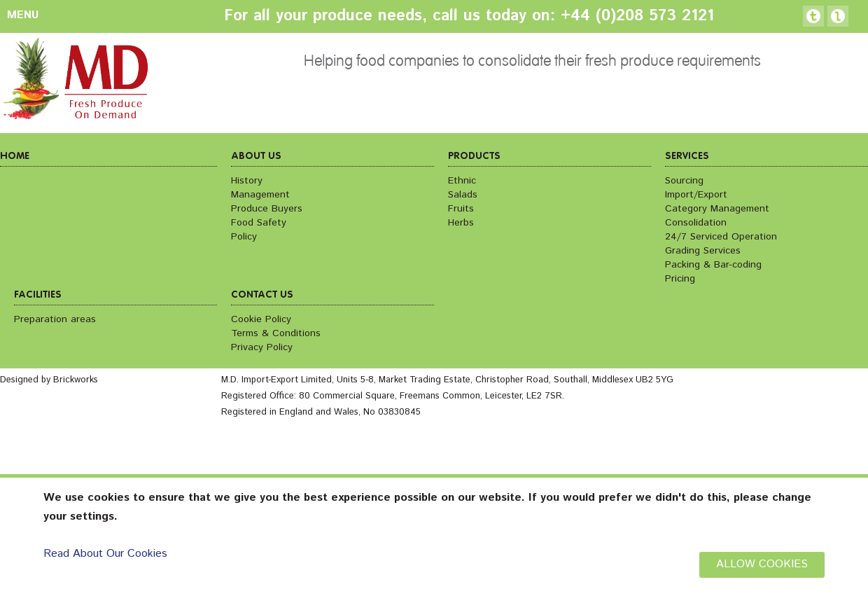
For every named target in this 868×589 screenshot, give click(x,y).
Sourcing (684, 181)
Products (474, 156)
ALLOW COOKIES (762, 564)
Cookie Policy (261, 319)
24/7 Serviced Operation (721, 237)
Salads (463, 195)
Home (15, 156)
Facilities (38, 295)
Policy (244, 237)
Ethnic (462, 181)
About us (256, 156)
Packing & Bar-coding (713, 265)
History (247, 181)
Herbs (461, 223)
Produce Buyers (267, 209)
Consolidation (696, 223)
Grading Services (703, 251)
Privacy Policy (262, 347)
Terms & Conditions (276, 333)
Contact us (262, 295)
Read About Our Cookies (105, 554)
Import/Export (696, 195)
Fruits (461, 209)
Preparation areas (55, 319)
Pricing (680, 279)
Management (260, 195)
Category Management (717, 209)
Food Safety (259, 223)
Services (687, 156)
